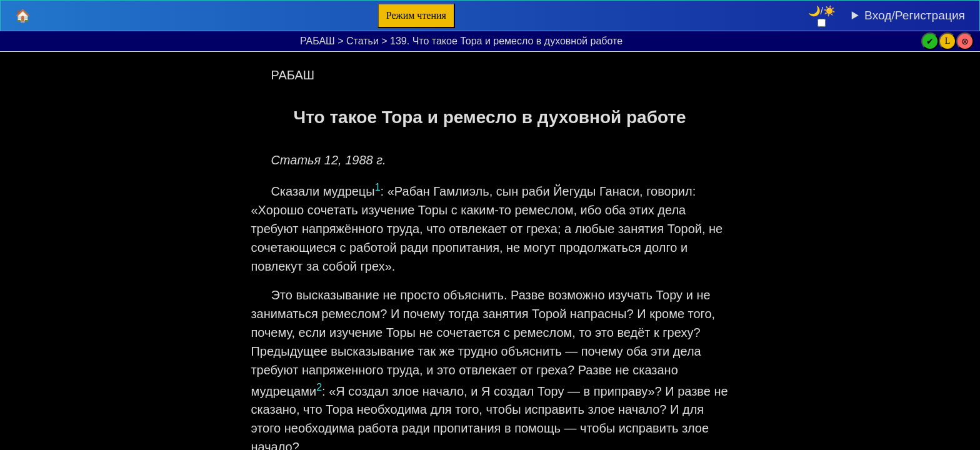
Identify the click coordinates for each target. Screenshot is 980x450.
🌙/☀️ (822, 11)
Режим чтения (416, 15)
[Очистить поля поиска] (71, 119)
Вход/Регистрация (915, 15)
